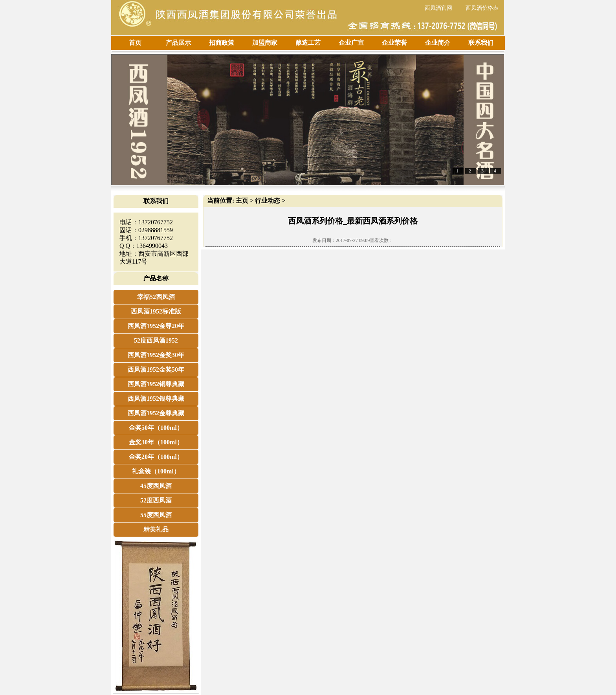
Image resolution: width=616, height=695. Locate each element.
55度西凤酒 (156, 515)
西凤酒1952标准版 (156, 311)
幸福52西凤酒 (156, 297)
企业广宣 (351, 43)
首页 (135, 43)
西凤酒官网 (438, 8)
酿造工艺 (308, 43)
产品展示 (178, 43)
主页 (242, 201)
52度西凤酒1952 (156, 340)
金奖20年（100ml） (156, 457)
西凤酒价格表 (482, 8)
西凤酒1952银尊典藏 (156, 399)
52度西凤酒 (156, 500)
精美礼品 (156, 529)
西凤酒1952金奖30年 (156, 355)
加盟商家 (265, 43)
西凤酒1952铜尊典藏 (156, 384)
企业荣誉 (394, 43)
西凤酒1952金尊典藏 (156, 413)
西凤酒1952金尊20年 (156, 326)
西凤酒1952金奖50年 (156, 370)
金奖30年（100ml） (156, 442)
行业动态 (268, 201)
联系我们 (481, 43)
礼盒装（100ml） (156, 471)
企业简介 (438, 43)
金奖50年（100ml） (156, 428)
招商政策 (222, 43)
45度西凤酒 (156, 486)
